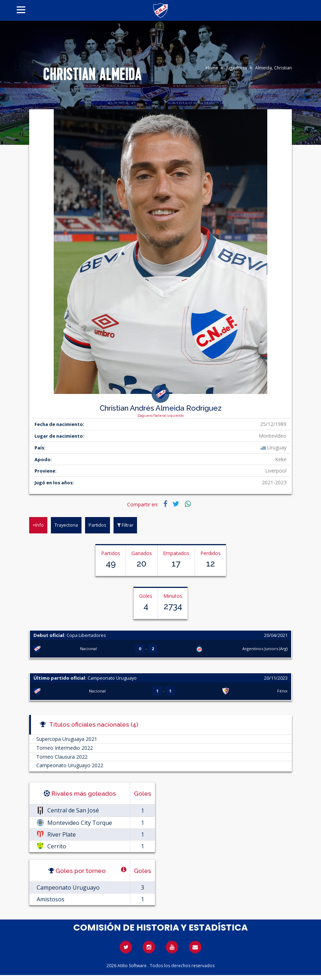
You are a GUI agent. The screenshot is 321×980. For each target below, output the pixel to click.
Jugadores (237, 68)
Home (212, 68)
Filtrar (125, 525)
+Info (38, 525)
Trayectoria (66, 525)
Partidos (98, 525)
